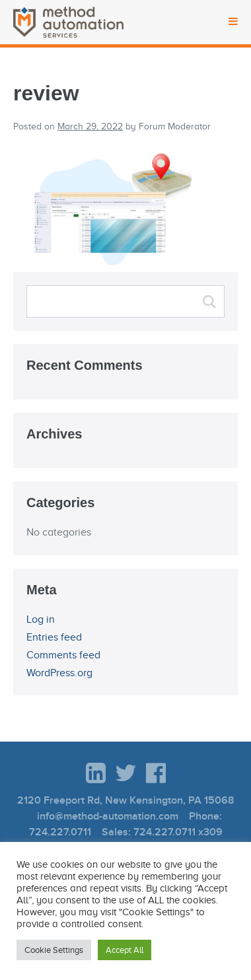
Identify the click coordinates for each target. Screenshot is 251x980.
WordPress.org (59, 673)
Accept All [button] (125, 950)
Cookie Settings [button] (54, 950)
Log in (41, 619)
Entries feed (54, 637)
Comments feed (63, 655)
